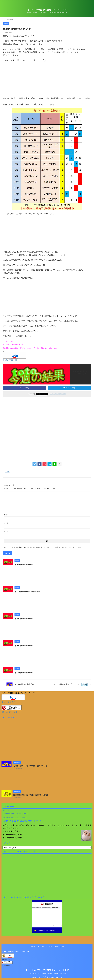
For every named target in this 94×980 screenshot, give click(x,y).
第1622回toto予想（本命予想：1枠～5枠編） (31, 795)
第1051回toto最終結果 (24, 646)
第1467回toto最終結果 (24, 619)
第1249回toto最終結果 (24, 673)
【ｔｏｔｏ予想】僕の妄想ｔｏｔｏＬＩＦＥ (47, 10)
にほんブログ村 (10, 360)
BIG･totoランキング (9, 712)
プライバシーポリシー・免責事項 (51, 947)
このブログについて (34, 947)
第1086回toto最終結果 (24, 565)
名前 (6, 515)
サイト (6, 531)
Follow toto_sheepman (58, 394)
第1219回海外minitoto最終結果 (27, 592)
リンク (64, 947)
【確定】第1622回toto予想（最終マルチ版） (31, 766)
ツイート (6, 810)
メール (7, 523)
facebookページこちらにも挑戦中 (16, 814)
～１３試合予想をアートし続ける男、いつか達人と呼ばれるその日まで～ (47, 974)
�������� (57, 926)
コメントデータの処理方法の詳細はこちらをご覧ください (62, 547)
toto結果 (7, 472)
